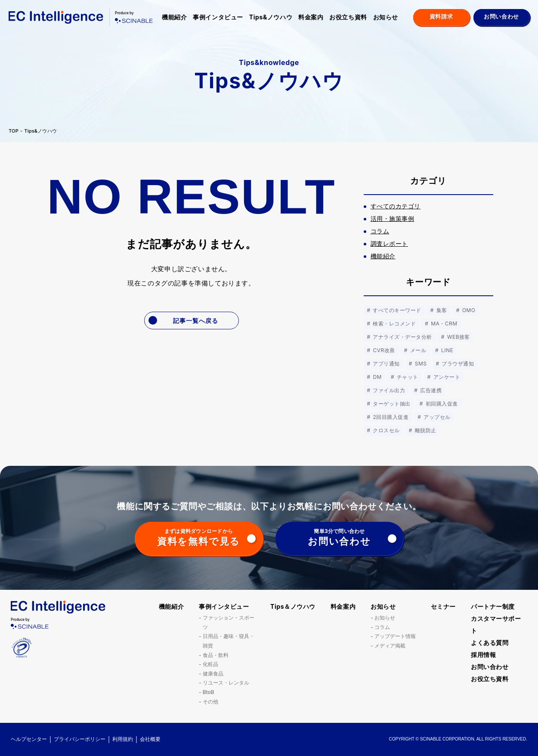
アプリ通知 (386, 364)
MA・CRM (443, 324)
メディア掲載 (390, 646)
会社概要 (150, 739)
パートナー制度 (493, 606)
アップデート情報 (395, 636)
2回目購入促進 (390, 417)
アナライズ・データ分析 (402, 337)
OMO (468, 310)
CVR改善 (383, 350)
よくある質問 (490, 643)
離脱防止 (425, 430)
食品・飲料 (216, 655)
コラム (382, 627)
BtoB (209, 692)
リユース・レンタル (226, 683)
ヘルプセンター (29, 739)
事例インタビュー (218, 17)
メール (417, 350)
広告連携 (430, 390)
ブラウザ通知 (457, 364)
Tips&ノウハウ (271, 17)
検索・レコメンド (394, 324)
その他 (210, 702)
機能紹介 (174, 17)
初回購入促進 (441, 404)
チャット (407, 377)
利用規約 (123, 739)
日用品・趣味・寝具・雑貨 (229, 641)
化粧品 (210, 664)
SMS (420, 364)
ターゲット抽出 (391, 404)
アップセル (436, 417)
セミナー (443, 606)
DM (377, 377)
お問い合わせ (490, 667)
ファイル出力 (388, 390)
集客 (441, 310)
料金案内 (311, 17)
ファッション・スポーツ (229, 622)
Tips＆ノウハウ (293, 606)
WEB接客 (458, 337)
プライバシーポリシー (80, 739)
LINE (446, 350)
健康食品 (213, 674)
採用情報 (483, 655)
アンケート (446, 377)
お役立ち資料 (348, 17)
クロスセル (386, 430)
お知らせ (386, 17)
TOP (14, 131)
